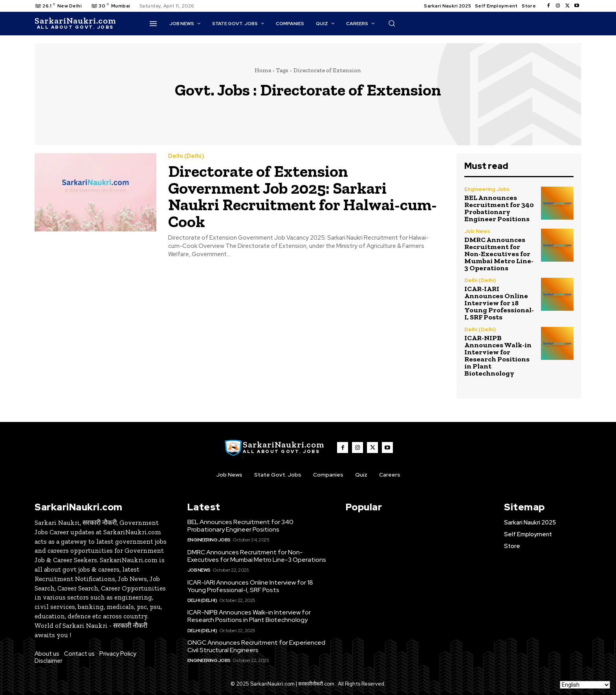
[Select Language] (585, 685)
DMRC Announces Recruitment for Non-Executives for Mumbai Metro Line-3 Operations (499, 254)
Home (263, 70)
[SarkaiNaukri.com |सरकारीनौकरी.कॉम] (75, 24)
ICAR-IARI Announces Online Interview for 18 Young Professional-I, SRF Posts (499, 303)
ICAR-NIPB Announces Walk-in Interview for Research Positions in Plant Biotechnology (498, 356)
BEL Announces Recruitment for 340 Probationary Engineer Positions (499, 208)
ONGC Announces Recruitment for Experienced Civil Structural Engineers (256, 646)
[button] (392, 23)
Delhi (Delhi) (186, 156)
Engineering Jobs (487, 189)
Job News (477, 231)
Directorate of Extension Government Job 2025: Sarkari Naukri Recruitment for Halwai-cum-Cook (303, 196)
